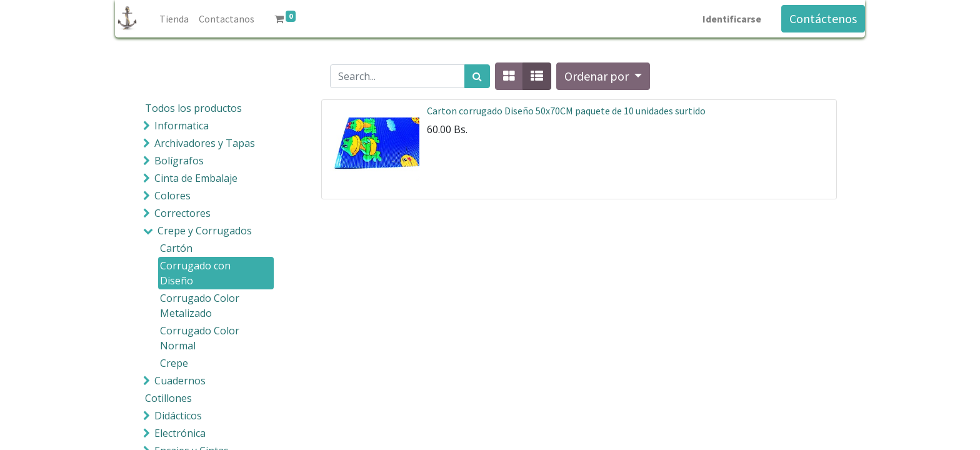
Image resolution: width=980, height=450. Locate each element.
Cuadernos (180, 381)
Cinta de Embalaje (196, 178)
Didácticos (178, 416)
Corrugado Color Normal (200, 338)
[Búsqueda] (477, 76)
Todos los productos (193, 108)
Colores (172, 196)
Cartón (176, 248)
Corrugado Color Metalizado (200, 306)
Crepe (174, 363)
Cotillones (168, 398)
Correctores (182, 213)
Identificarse (732, 19)
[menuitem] (174, 19)
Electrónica (180, 433)
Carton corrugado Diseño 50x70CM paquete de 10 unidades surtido (566, 111)
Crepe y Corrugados (205, 231)
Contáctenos (823, 18)
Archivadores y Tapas (205, 143)
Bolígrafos (179, 161)
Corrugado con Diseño (195, 273)
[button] (603, 76)
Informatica (182, 126)
